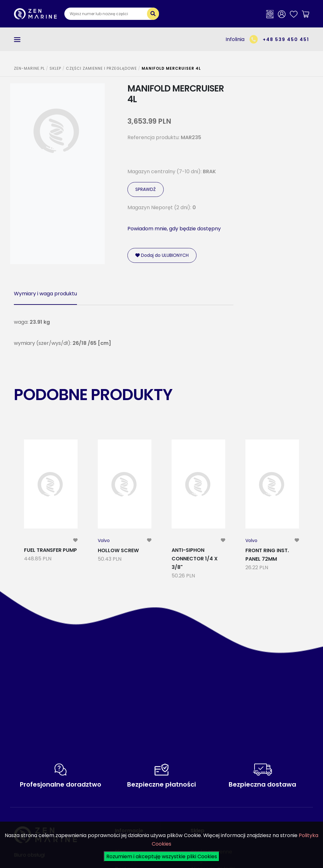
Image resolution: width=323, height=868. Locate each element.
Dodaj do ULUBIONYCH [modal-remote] (162, 255)
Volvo (104, 540)
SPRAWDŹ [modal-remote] (146, 189)
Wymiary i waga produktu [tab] (45, 294)
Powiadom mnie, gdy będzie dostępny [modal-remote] (174, 229)
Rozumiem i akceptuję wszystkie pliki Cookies (162, 856)
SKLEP (55, 68)
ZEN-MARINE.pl (29, 68)
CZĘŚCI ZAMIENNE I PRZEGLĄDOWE (101, 68)
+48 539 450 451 (286, 39)
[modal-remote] (75, 540)
